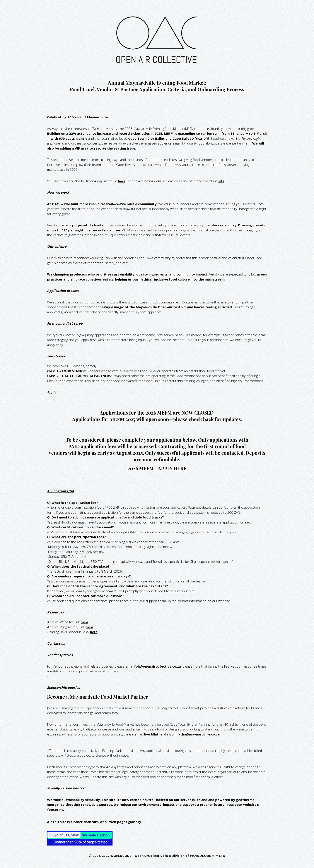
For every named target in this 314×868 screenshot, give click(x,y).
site (221, 181)
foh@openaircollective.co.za (157, 666)
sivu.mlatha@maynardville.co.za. (194, 734)
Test (230, 804)
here (122, 181)
